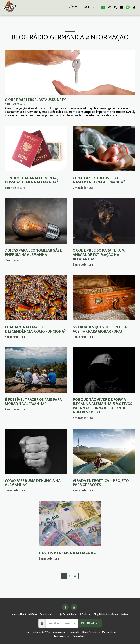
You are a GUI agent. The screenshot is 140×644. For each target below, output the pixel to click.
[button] (109, 7)
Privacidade (79, 636)
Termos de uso (61, 636)
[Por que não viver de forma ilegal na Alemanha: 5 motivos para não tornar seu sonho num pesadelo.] (104, 406)
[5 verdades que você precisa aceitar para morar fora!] (104, 329)
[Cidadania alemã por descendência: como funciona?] (36, 329)
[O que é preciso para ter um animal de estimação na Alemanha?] (104, 255)
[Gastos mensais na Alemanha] (70, 553)
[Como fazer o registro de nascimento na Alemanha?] (104, 180)
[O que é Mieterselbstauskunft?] (70, 100)
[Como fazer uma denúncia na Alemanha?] (36, 483)
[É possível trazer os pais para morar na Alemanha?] (36, 402)
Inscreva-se (90, 623)
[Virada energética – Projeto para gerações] (104, 483)
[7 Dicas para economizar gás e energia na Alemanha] (36, 253)
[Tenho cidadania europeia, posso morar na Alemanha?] (36, 180)
